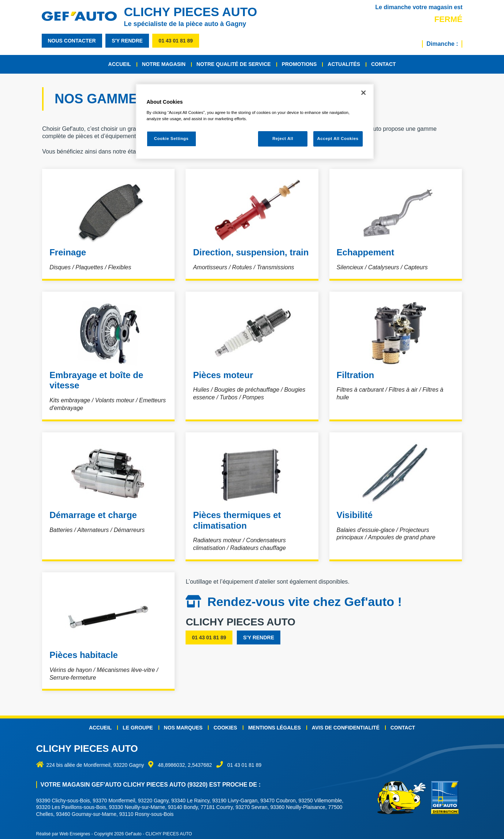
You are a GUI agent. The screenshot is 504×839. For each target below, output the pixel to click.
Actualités (344, 64)
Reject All (283, 138)
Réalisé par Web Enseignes (63, 831)
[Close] (363, 93)
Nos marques (183, 724)
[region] (255, 121)
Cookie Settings (171, 138)
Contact (383, 64)
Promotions (299, 64)
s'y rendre (127, 41)
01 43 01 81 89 (176, 41)
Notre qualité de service (234, 64)
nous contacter (72, 41)
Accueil (120, 64)
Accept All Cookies (338, 138)
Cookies (225, 724)
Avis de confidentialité (346, 724)
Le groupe (138, 724)
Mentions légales (275, 724)
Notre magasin (164, 64)
